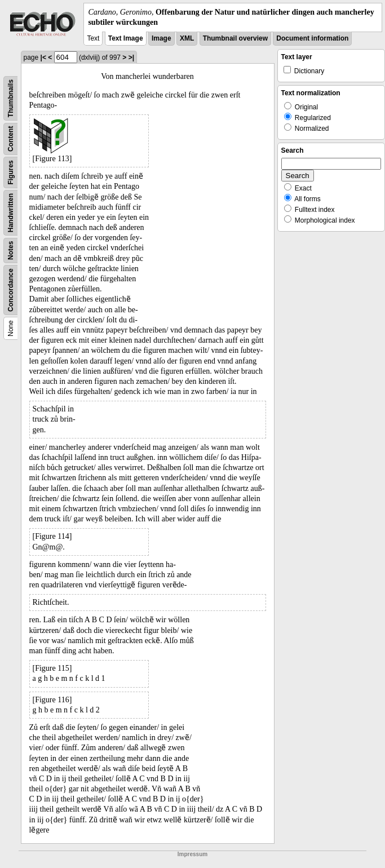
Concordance (11, 291)
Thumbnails (11, 98)
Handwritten (11, 213)
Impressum (193, 854)
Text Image (126, 38)
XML (187, 38)
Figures (11, 173)
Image (161, 38)
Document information (312, 38)
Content (11, 139)
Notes (11, 251)
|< (43, 57)
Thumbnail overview (235, 38)
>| (131, 57)
